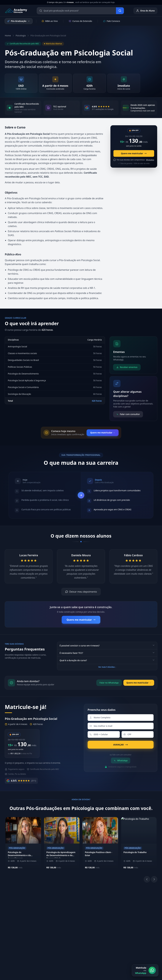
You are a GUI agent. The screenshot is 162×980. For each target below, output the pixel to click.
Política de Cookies (121, 954)
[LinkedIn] (110, 918)
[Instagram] (103, 918)
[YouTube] (117, 918)
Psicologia (21, 36)
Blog (136, 937)
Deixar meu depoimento (81, 592)
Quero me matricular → (103, 433)
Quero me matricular (134, 153)
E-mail (136, 928)
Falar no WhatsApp (109, 683)
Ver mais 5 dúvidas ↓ (107, 667)
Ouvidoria (138, 932)
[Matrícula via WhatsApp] (145, 970)
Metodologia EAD (47, 918)
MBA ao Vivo (50, 21)
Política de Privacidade (96, 954)
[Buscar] (120, 11)
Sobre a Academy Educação (46, 907)
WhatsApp (121, 760)
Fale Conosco (112, 21)
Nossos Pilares (45, 913)
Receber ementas (127, 367)
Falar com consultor (128, 414)
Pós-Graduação (19, 21)
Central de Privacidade (146, 954)
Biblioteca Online (110, 910)
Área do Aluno (145, 11)
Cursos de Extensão (80, 21)
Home (8, 36)
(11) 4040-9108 (77, 905)
